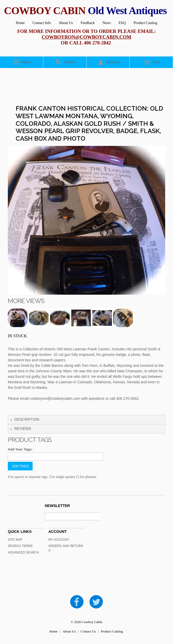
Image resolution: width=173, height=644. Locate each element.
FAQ (122, 23)
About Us (66, 23)
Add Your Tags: (20, 449)
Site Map (15, 540)
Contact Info (42, 23)
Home (20, 23)
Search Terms (20, 546)
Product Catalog (145, 23)
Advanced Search (23, 552)
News (107, 23)
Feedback (88, 23)
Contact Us (88, 631)
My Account (59, 540)
